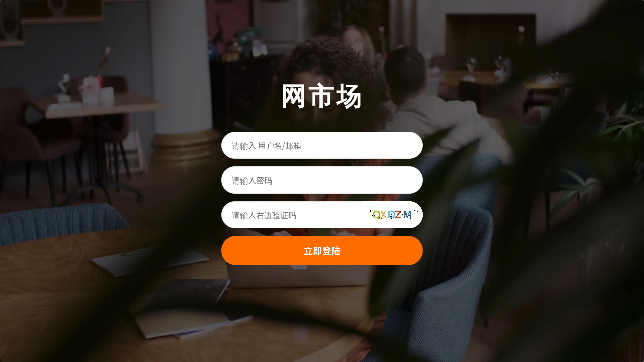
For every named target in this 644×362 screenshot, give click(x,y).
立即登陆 (322, 250)
